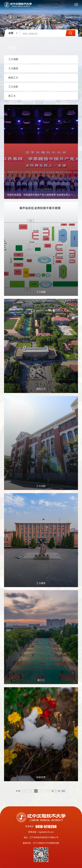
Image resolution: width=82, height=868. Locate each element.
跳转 (63, 791)
